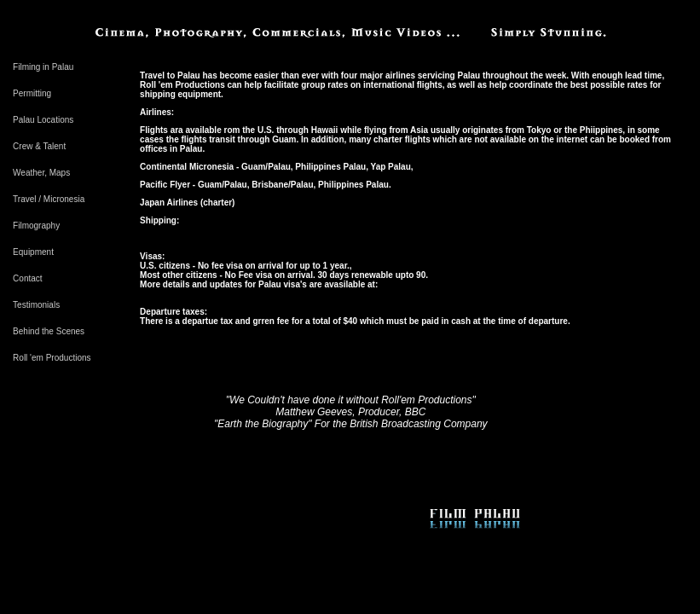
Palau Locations (43, 120)
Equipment (33, 252)
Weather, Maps (41, 173)
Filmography (36, 226)
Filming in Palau (43, 67)
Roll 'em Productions (52, 358)
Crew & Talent (39, 146)
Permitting (32, 93)
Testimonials (36, 305)
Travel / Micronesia (49, 199)
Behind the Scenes (49, 331)
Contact (27, 278)
